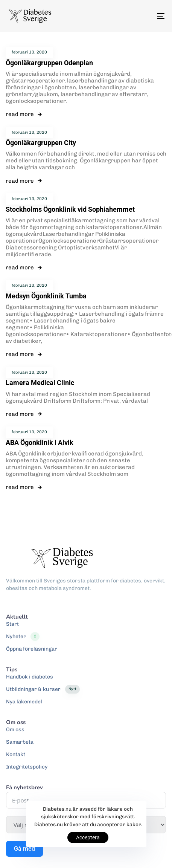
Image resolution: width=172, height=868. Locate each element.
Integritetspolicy (27, 767)
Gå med (24, 849)
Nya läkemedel (24, 702)
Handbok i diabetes (30, 677)
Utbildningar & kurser (43, 689)
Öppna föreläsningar (32, 649)
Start (12, 624)
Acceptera (88, 837)
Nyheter (23, 637)
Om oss (15, 730)
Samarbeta (20, 742)
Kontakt (16, 754)
